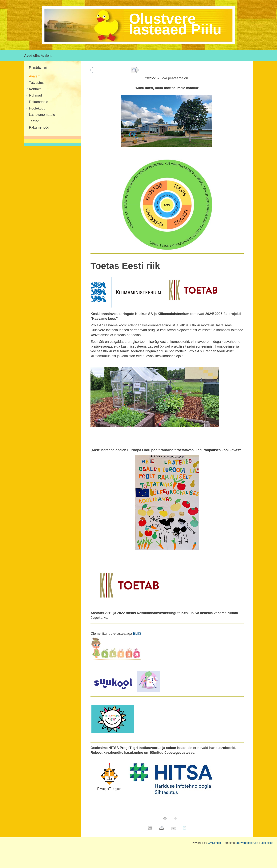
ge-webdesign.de (247, 843)
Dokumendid (39, 102)
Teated (34, 121)
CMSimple (214, 843)
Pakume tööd (39, 127)
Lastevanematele (42, 115)
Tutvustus (36, 83)
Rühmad (35, 95)
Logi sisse (267, 843)
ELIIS (137, 634)
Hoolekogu (37, 108)
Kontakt (35, 89)
